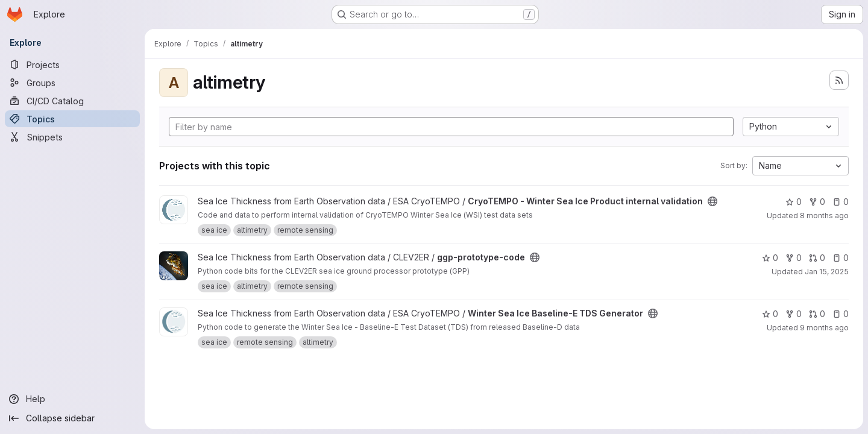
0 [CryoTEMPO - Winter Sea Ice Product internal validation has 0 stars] (794, 202)
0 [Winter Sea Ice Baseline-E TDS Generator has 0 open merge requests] (817, 314)
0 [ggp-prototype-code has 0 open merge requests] (817, 258)
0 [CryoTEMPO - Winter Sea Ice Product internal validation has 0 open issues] (841, 202)
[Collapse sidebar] (72, 418)
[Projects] (72, 64)
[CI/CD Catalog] (72, 101)
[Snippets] (72, 137)
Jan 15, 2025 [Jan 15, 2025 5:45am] (827, 272)
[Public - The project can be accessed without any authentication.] (712, 201)
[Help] (72, 399)
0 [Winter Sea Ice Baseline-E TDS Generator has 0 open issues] (841, 314)
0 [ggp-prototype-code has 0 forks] (794, 258)
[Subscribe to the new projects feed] (839, 80)
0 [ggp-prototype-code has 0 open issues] (841, 258)
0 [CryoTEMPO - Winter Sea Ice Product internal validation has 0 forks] (817, 202)
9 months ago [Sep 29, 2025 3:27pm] (824, 328)
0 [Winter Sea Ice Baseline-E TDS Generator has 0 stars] (770, 314)
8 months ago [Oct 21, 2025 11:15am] (824, 215)
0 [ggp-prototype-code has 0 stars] (770, 258)
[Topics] (72, 119)
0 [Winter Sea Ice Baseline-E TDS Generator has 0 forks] (794, 314)
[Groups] (72, 83)
